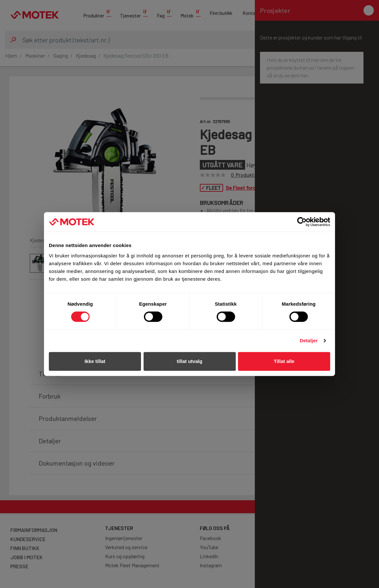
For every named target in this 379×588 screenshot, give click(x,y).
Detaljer (309, 340)
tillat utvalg (189, 361)
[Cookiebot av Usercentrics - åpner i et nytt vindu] (302, 222)
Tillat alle (284, 361)
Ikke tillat (95, 361)
